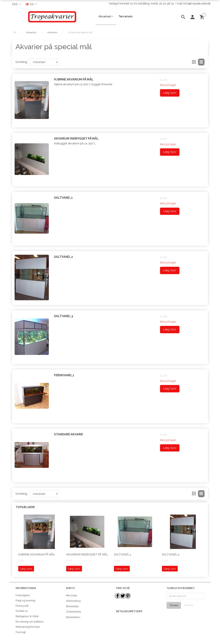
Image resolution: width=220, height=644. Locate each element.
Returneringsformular (28, 627)
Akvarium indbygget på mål (76, 138)
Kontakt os (22, 611)
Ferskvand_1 (64, 375)
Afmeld (188, 605)
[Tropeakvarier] (51, 17)
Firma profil (22, 606)
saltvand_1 (63, 198)
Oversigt (21, 632)
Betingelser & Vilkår (27, 616)
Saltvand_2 (63, 257)
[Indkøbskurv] (203, 17)
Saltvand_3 (64, 316)
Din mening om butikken (30, 622)
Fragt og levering (25, 600)
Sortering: (21, 62)
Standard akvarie (68, 434)
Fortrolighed (23, 595)
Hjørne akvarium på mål (74, 79)
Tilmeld (174, 605)
